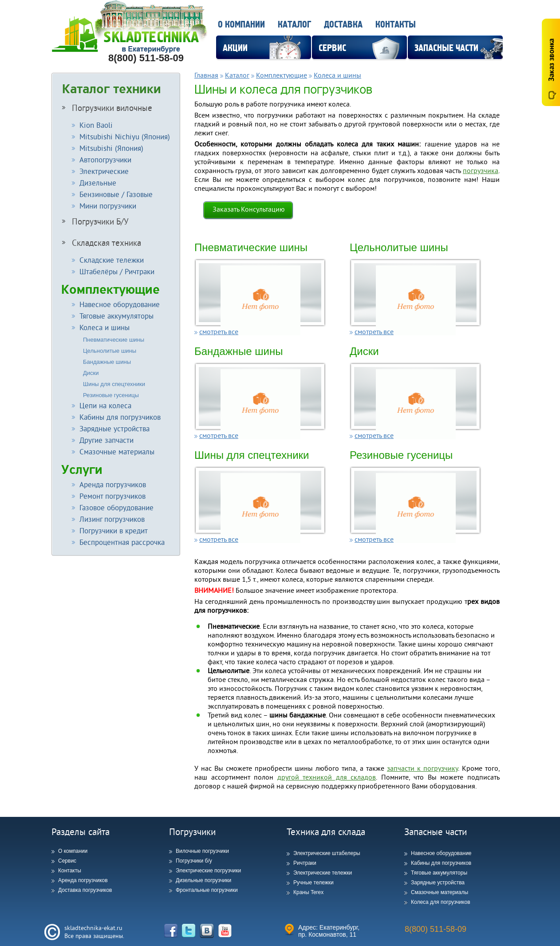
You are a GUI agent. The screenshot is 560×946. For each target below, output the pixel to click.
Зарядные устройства (438, 883)
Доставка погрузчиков (85, 890)
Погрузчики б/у (194, 861)
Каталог (294, 25)
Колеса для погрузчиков (441, 902)
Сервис (67, 861)
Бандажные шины (107, 362)
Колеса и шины (337, 75)
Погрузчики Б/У (95, 221)
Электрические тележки (323, 873)
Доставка (343, 25)
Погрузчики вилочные (107, 108)
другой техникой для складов (327, 777)
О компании (241, 25)
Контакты (396, 25)
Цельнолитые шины (110, 351)
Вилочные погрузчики (202, 851)
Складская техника (102, 243)
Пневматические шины (114, 340)
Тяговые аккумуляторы (439, 873)
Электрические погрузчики (208, 871)
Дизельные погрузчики (203, 880)
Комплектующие (110, 290)
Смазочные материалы (440, 892)
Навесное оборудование (441, 853)
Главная (206, 75)
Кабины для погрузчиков (441, 863)
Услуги (82, 470)
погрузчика (481, 170)
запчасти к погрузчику (422, 768)
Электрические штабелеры (327, 853)
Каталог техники (112, 89)
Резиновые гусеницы (111, 395)
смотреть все (219, 331)
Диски (91, 373)
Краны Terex (308, 892)
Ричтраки (305, 863)
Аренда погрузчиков (83, 880)
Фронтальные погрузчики (207, 890)
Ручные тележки (314, 883)
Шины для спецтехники (114, 384)
